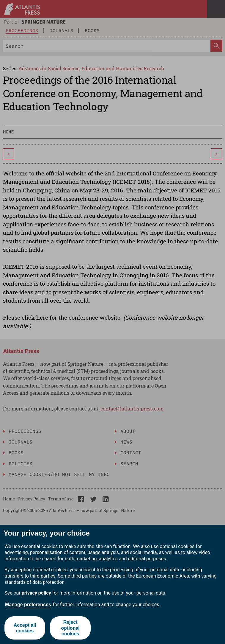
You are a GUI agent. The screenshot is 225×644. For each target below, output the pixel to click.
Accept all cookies (25, 628)
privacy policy (36, 593)
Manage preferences (28, 605)
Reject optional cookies (70, 628)
